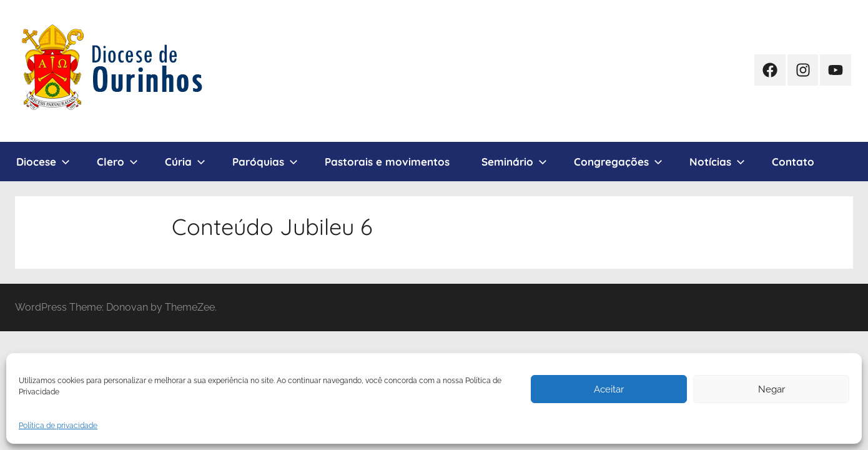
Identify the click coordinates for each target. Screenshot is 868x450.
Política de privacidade (58, 426)
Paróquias (265, 162)
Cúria (185, 162)
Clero (117, 162)
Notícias (717, 162)
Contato (793, 162)
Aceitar (609, 389)
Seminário (514, 162)
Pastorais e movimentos (387, 162)
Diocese (43, 162)
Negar (772, 389)
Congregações (618, 162)
